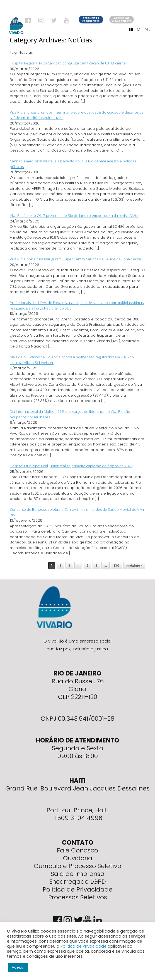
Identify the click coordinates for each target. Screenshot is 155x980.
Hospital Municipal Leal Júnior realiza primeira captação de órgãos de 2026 (71, 466)
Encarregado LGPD (77, 882)
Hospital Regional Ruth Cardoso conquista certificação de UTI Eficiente (68, 63)
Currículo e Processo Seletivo (77, 866)
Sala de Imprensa (78, 874)
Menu (141, 29)
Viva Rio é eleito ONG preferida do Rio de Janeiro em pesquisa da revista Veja (74, 215)
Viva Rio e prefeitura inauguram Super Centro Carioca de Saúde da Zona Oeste (75, 259)
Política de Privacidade (78, 889)
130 (117, 566)
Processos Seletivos (78, 897)
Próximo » (134, 566)
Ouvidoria (78, 858)
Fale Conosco (77, 850)
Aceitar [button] (18, 967)
